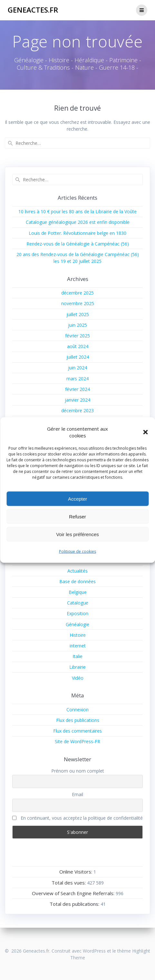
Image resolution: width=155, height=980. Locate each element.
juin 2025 (77, 325)
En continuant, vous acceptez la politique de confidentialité (77, 818)
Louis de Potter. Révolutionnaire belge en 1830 (77, 233)
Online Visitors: (76, 872)
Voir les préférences (77, 534)
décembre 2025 (77, 293)
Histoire (78, 635)
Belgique (78, 592)
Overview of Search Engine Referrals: (74, 893)
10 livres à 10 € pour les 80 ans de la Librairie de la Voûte (77, 211)
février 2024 (77, 389)
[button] (145, 432)
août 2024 (78, 346)
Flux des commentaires (77, 731)
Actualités (77, 571)
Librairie (77, 667)
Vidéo (78, 678)
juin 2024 (77, 368)
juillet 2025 (78, 314)
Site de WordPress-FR (77, 741)
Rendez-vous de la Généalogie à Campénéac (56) (78, 244)
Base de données (77, 581)
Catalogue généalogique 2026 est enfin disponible (78, 222)
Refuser (77, 516)
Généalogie (77, 624)
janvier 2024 (77, 400)
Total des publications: (75, 904)
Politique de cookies (77, 551)
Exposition (77, 613)
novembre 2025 (78, 303)
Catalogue (78, 603)
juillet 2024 (78, 357)
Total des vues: (69, 883)
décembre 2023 (77, 410)
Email (77, 794)
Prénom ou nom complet (78, 771)
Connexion (77, 710)
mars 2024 (77, 379)
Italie (77, 656)
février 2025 (77, 336)
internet (78, 646)
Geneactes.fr (33, 10)
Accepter (77, 499)
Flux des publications (78, 720)
